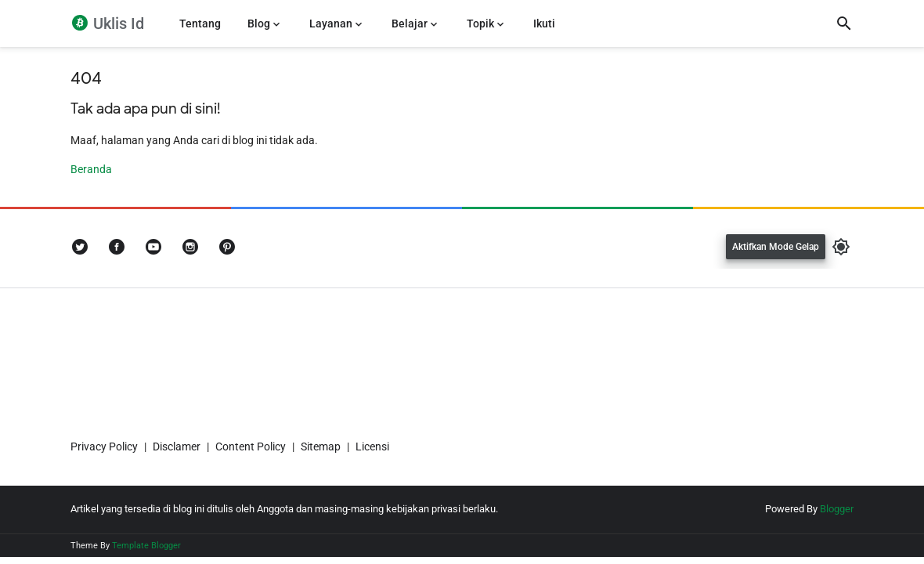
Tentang (200, 23)
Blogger (837, 509)
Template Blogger (146, 546)
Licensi (372, 446)
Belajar (410, 23)
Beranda (91, 169)
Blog (259, 23)
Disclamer (177, 446)
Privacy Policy (104, 446)
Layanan (331, 23)
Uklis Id (117, 23)
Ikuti (544, 23)
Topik (480, 23)
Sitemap (321, 446)
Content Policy (251, 446)
